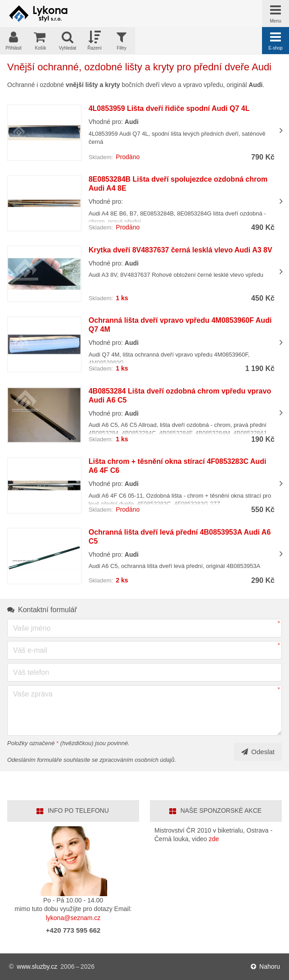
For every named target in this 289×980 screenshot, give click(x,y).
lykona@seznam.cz (73, 918)
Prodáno (128, 157)
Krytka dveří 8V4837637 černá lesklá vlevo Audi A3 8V (181, 250)
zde (214, 839)
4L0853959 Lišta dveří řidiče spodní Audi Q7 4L (169, 108)
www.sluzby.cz (37, 966)
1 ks (122, 298)
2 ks (122, 580)
